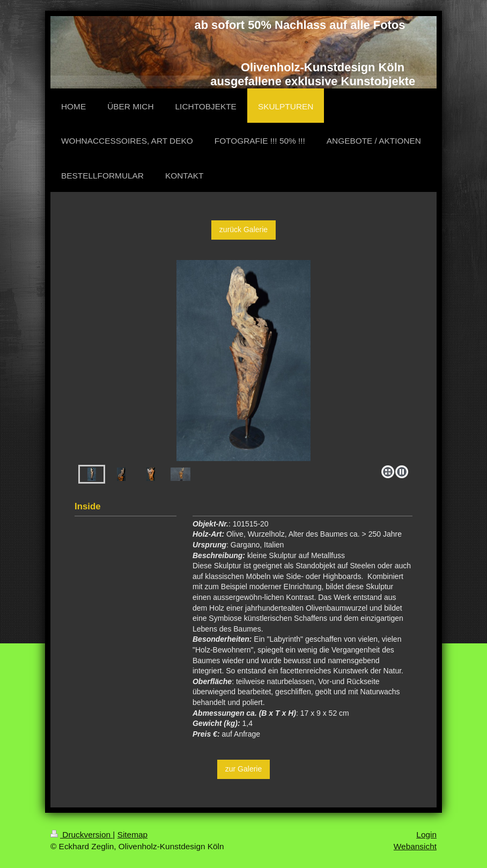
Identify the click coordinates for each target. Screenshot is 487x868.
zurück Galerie (243, 229)
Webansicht (415, 846)
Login (426, 834)
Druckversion (82, 834)
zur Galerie (243, 769)
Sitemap (132, 834)
